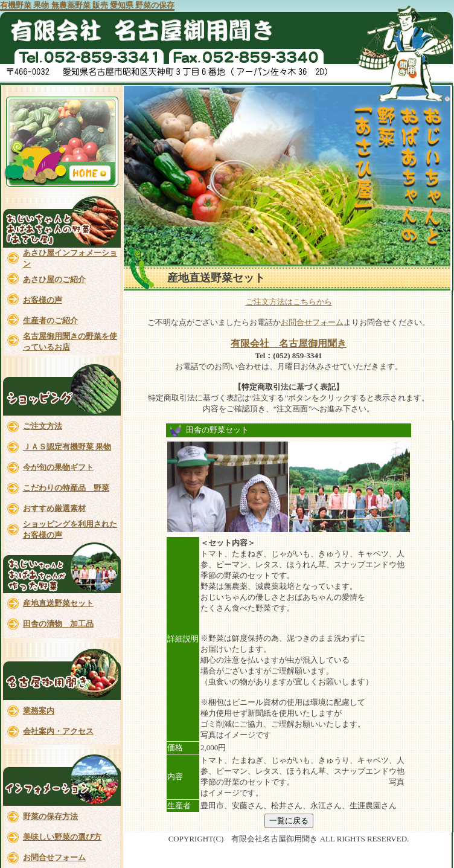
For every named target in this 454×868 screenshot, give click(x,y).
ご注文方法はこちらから (289, 302)
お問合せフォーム (312, 322)
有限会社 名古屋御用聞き (289, 343)
